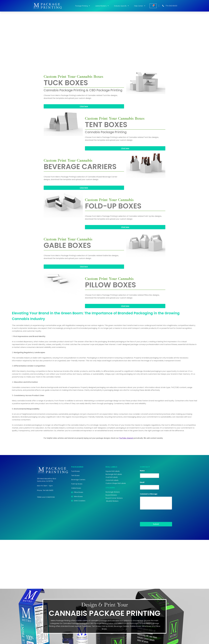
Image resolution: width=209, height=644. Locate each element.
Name (143, 471)
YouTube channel (126, 438)
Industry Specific (121, 6)
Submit (156, 524)
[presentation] (156, 521)
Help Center (140, 6)
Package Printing (83, 6)
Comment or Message (149, 494)
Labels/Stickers (102, 6)
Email (143, 482)
